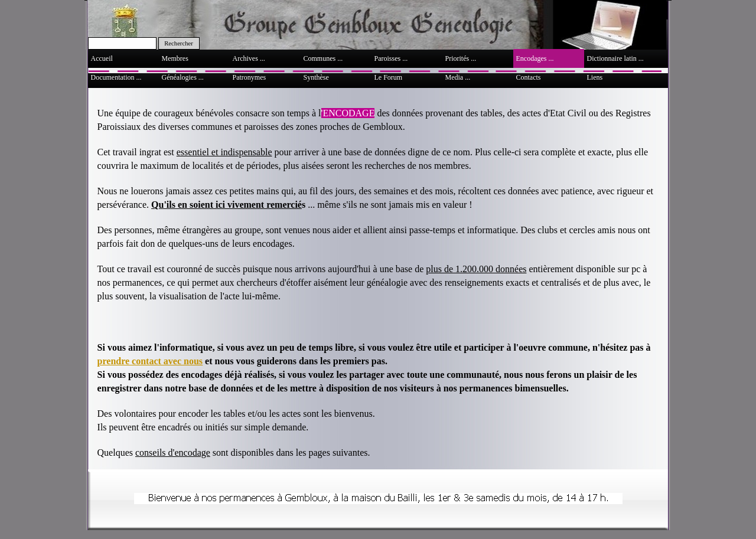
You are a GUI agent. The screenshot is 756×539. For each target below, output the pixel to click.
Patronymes (250, 77)
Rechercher (179, 43)
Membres (175, 58)
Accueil (102, 58)
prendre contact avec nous (150, 361)
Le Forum (389, 77)
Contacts (529, 77)
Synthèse (316, 77)
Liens (595, 77)
